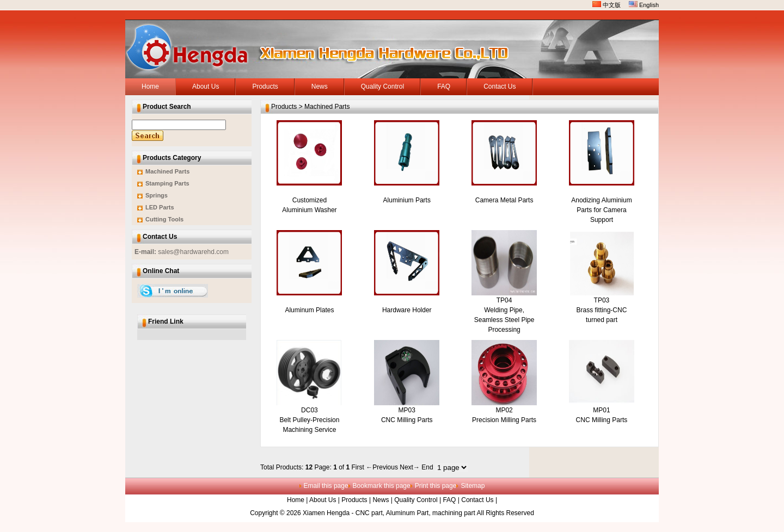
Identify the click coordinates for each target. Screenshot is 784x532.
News (381, 500)
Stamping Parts (167, 183)
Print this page (436, 486)
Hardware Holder (407, 310)
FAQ (449, 500)
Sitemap (473, 486)
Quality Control (416, 500)
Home (296, 500)
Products (354, 500)
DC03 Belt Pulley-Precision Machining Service (309, 420)
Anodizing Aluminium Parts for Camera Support (601, 210)
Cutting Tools (164, 219)
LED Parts (160, 207)
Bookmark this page (382, 486)
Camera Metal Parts (504, 200)
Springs (157, 195)
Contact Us (477, 500)
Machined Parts (167, 171)
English (644, 5)
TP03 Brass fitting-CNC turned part (602, 310)
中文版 (607, 5)
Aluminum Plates (309, 310)
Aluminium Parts (407, 200)
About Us (323, 500)
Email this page (326, 486)
